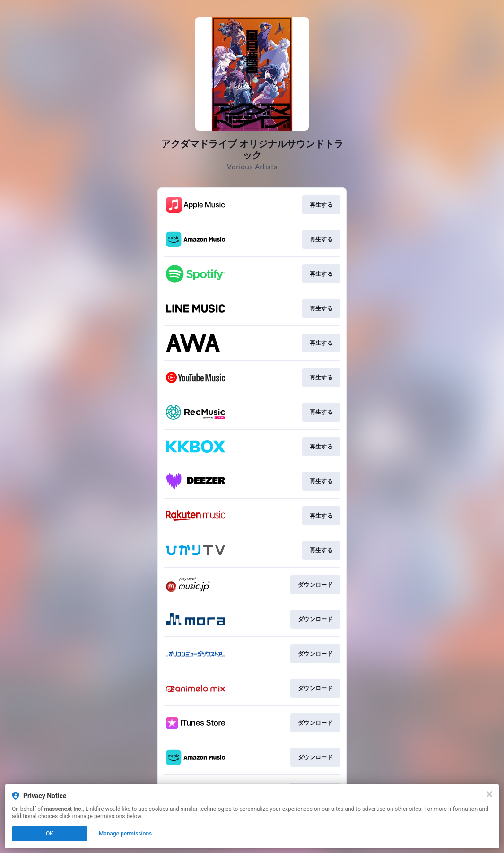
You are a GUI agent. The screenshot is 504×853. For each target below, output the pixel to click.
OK (50, 834)
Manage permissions (126, 834)
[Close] (489, 794)
